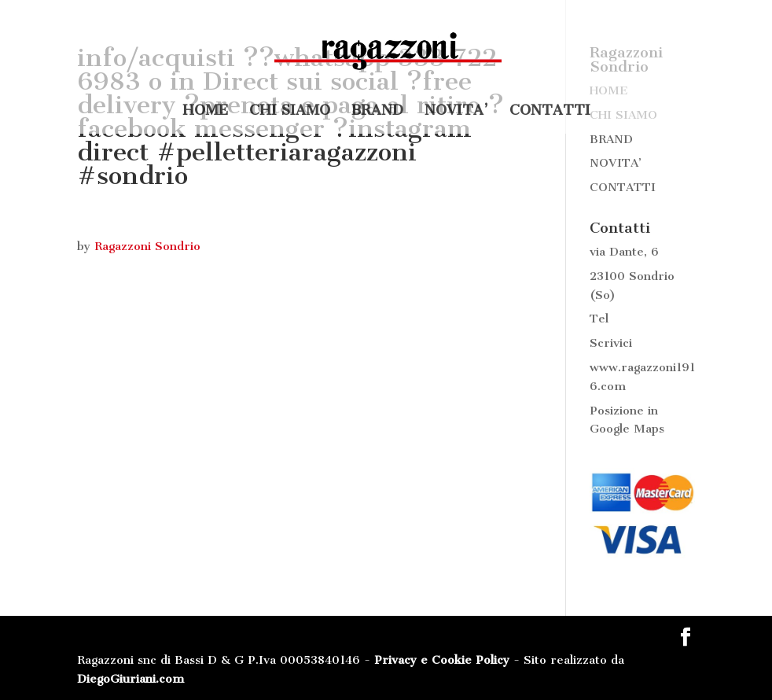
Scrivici (611, 343)
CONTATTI (550, 112)
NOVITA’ (456, 112)
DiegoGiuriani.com (131, 679)
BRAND (377, 112)
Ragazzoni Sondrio (147, 246)
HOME (205, 112)
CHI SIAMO (290, 112)
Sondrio (652, 276)
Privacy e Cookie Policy (442, 660)
